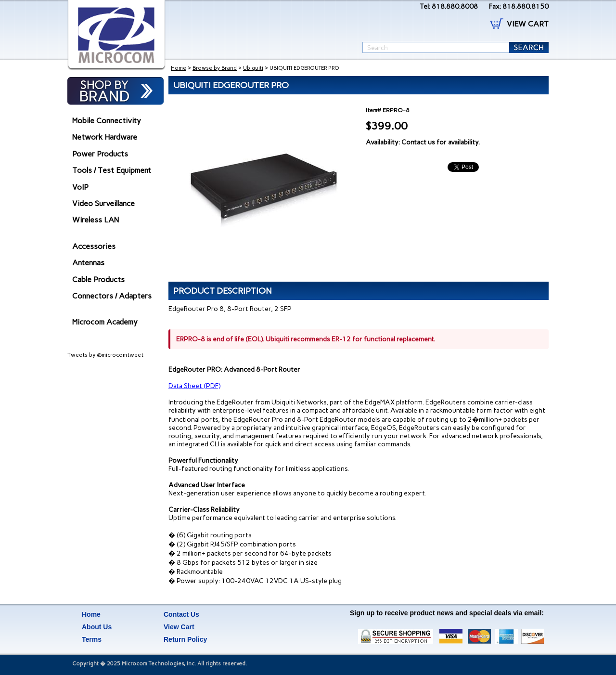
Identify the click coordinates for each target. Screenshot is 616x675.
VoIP (80, 187)
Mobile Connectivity (107, 121)
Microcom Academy (105, 322)
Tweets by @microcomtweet (105, 355)
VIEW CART (528, 24)
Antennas (88, 263)
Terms (92, 639)
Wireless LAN (96, 220)
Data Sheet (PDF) (194, 386)
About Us (97, 627)
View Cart (179, 627)
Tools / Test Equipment (112, 170)
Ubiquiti (253, 68)
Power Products (100, 154)
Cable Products (98, 279)
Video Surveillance (103, 203)
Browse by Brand (215, 68)
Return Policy (185, 639)
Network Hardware (105, 137)
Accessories (94, 246)
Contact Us (181, 614)
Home (179, 68)
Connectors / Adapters (112, 296)
